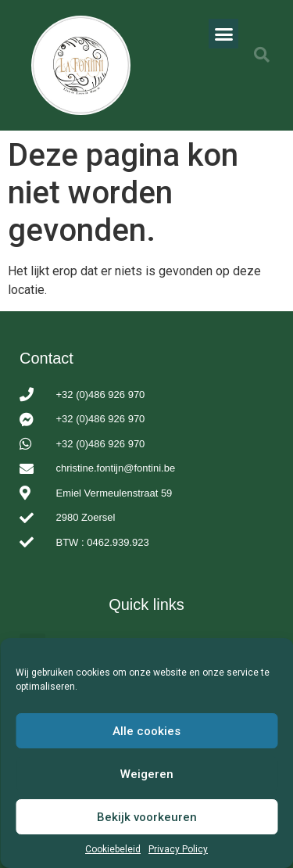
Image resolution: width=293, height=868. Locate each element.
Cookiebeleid (113, 849)
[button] (223, 34)
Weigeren (147, 774)
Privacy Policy (178, 849)
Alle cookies (146, 731)
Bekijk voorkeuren (147, 817)
